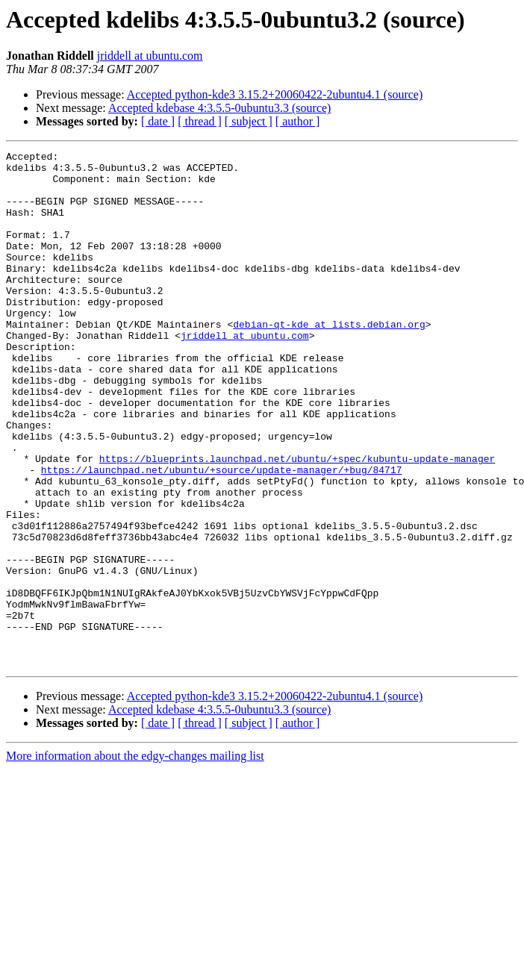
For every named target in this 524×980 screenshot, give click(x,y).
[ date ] (158, 121)
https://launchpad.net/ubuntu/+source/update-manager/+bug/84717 (222, 534)
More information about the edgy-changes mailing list (135, 859)
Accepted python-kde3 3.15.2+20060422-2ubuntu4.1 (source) (275, 94)
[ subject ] (249, 121)
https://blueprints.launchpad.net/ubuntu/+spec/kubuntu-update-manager (297, 521)
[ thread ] (200, 121)
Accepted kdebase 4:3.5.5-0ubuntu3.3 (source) (220, 108)
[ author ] (298, 121)
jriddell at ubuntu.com (150, 56)
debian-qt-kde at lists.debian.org (329, 360)
